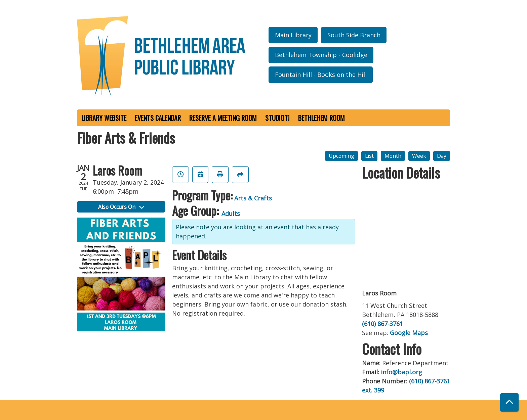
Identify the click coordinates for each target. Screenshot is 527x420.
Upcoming (341, 156)
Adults (231, 214)
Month (393, 156)
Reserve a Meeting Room (223, 118)
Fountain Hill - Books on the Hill (321, 75)
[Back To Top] (509, 402)
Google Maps (409, 333)
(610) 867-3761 (382, 324)
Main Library (293, 35)
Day (442, 156)
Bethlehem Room (321, 118)
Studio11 (277, 118)
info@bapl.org (401, 372)
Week (419, 156)
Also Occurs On (121, 207)
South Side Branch (354, 35)
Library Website (104, 118)
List (369, 156)
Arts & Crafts (253, 198)
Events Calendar (158, 118)
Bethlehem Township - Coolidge (321, 55)
